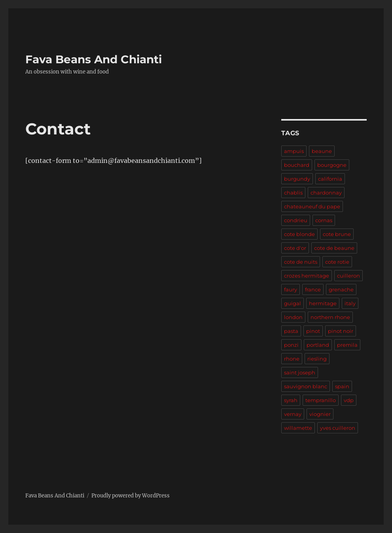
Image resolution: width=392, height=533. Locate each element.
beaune (322, 151)
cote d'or (295, 248)
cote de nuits (301, 262)
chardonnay (326, 193)
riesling (317, 359)
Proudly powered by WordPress (131, 496)
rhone (292, 359)
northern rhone (330, 317)
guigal (293, 303)
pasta (291, 331)
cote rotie (337, 262)
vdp (349, 400)
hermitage (323, 303)
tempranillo (321, 400)
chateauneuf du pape (312, 206)
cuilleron (348, 276)
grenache (341, 289)
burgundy (297, 179)
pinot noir (341, 331)
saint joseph (300, 372)
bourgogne (332, 165)
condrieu (296, 220)
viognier (320, 414)
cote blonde (299, 234)
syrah (291, 400)
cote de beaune (334, 248)
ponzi (291, 345)
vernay (293, 414)
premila (347, 345)
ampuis (294, 151)
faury (291, 289)
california (330, 179)
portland (318, 345)
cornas (324, 220)
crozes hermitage (307, 276)
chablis (293, 193)
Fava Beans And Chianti (94, 59)
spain (342, 386)
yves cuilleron (338, 428)
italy (350, 303)
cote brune (337, 234)
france (313, 289)
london (293, 317)
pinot (313, 331)
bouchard (297, 165)
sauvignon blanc (306, 386)
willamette (298, 428)
